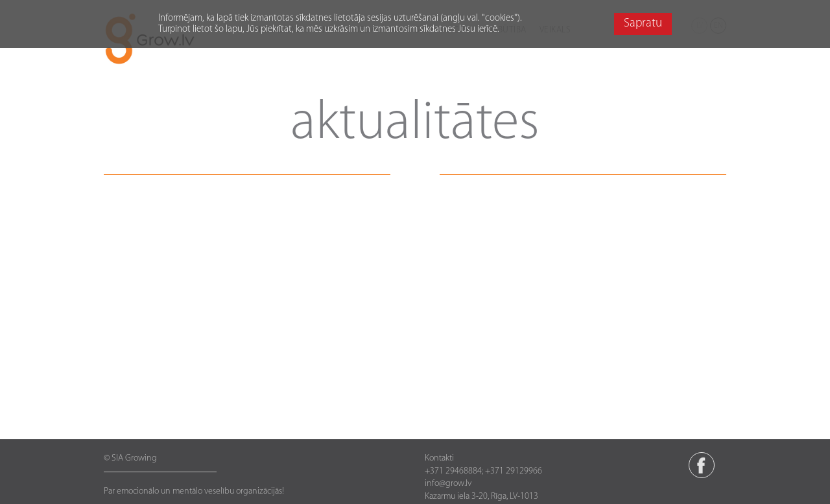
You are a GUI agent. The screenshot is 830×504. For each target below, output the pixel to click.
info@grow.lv (448, 484)
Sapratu (643, 24)
